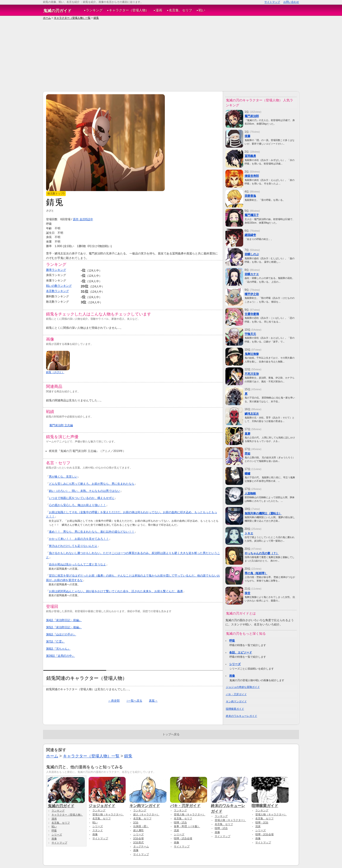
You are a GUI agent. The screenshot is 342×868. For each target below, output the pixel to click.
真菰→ (153, 701)
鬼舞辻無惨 (252, 354)
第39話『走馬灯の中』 (61, 656)
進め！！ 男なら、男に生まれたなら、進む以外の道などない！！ (92, 532)
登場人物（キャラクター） (108, 814)
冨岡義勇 (250, 156)
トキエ (249, 533)
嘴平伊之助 (252, 294)
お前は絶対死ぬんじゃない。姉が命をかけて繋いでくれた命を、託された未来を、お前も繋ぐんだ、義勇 (116, 591)
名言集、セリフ (180, 10)
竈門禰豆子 (252, 215)
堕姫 (247, 454)
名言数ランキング (57, 291)
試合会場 (138, 838)
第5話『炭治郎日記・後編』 (64, 627)
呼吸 (232, 641)
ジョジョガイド (107, 803)
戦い (202, 10)
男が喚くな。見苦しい (63, 477)
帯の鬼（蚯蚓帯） (256, 573)
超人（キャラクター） (146, 814)
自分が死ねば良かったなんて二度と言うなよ (77, 564)
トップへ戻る (171, 734)
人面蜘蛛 (250, 493)
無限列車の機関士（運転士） (263, 513)
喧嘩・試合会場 (183, 838)
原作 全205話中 (83, 219)
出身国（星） (141, 826)
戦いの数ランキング (59, 286)
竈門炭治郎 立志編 (61, 425)
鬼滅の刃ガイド (57, 11)
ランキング (94, 10)
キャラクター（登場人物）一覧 (72, 18)
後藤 (247, 136)
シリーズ (235, 664)
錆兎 (96, 18)
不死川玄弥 (252, 374)
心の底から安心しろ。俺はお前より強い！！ (77, 505)
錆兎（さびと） (55, 372)
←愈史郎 (114, 701)
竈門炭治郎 (252, 116)
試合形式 (138, 842)
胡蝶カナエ (252, 274)
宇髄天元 (250, 334)
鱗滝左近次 (252, 414)
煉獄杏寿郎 (252, 176)
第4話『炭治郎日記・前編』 (64, 620)
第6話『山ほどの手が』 (61, 634)
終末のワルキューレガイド (242, 716)
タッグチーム (141, 846)
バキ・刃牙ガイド (236, 694)
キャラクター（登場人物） (129, 10)
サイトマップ (272, 2)
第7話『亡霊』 (55, 642)
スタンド (98, 830)
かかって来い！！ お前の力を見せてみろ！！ (79, 539)
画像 (232, 676)
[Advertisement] (171, 56)
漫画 (159, 10)
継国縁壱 (250, 235)
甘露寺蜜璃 (252, 314)
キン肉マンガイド (236, 701)
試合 (136, 822)
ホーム (47, 18)
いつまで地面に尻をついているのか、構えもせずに (82, 498)
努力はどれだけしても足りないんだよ (73, 546)
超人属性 (138, 830)
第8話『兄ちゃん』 (58, 649)
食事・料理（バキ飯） (187, 826)
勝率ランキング (56, 270)
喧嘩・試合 (180, 822)
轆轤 (247, 474)
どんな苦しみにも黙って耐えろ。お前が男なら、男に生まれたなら (92, 484)
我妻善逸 (250, 196)
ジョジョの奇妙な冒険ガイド (243, 687)
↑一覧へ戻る (134, 701)
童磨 (247, 434)
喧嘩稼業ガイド (235, 709)
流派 (176, 830)
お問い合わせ (291, 2)
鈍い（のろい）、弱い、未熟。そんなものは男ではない (85, 491)
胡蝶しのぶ (252, 254)
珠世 (247, 593)
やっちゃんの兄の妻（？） (262, 553)
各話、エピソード (241, 652)
